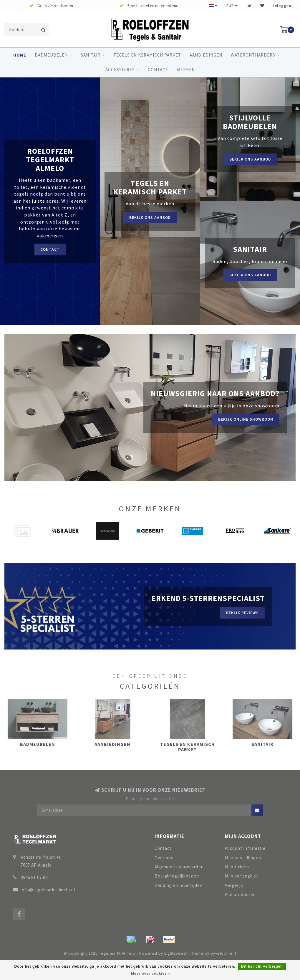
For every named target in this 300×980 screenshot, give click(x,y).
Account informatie (245, 848)
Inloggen (282, 6)
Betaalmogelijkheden (177, 876)
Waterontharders (253, 55)
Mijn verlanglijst (242, 876)
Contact (158, 70)
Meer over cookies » (151, 974)
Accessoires (120, 70)
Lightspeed (175, 953)
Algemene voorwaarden (179, 867)
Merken (186, 70)
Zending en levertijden (179, 885)
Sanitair (91, 55)
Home (20, 55)
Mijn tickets (237, 867)
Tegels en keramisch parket (147, 55)
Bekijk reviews (242, 613)
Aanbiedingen (206, 55)
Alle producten (240, 894)
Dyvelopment (223, 953)
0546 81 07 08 (34, 877)
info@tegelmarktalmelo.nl (48, 890)
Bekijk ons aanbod (150, 218)
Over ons (164, 858)
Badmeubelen (51, 55)
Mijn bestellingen (243, 858)
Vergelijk (234, 885)
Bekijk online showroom (246, 419)
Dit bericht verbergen (262, 966)
